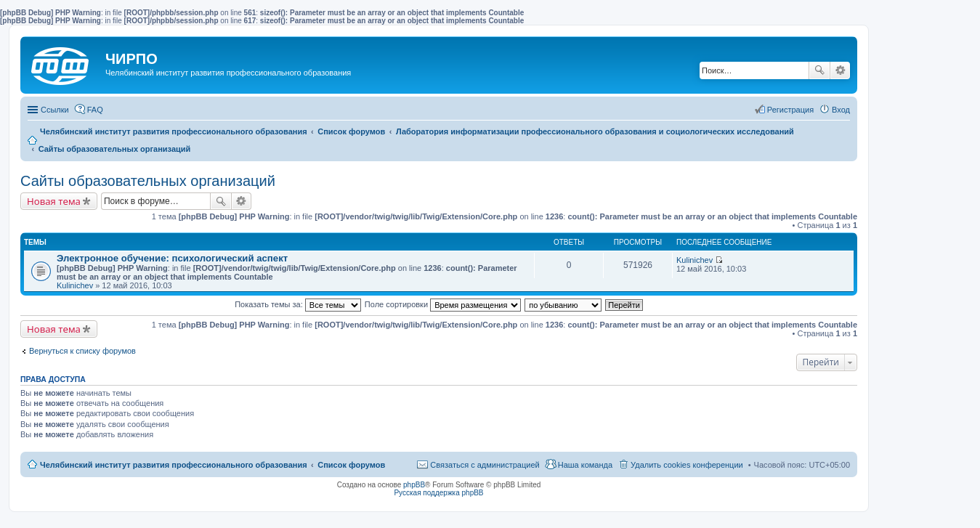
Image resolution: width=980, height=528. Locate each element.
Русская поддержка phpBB (438, 493)
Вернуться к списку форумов (82, 351)
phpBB (414, 485)
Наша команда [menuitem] (585, 465)
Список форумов (351, 465)
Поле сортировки (443, 304)
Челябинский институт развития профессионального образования (174, 465)
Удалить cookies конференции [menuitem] (687, 465)
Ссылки (55, 110)
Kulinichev (75, 285)
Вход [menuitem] (841, 110)
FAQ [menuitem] (95, 110)
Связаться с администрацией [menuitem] (485, 465)
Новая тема (54, 201)
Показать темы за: (298, 304)
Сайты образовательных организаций (148, 181)
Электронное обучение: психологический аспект (172, 258)
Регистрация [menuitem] (790, 110)
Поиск (819, 70)
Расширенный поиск (840, 70)
